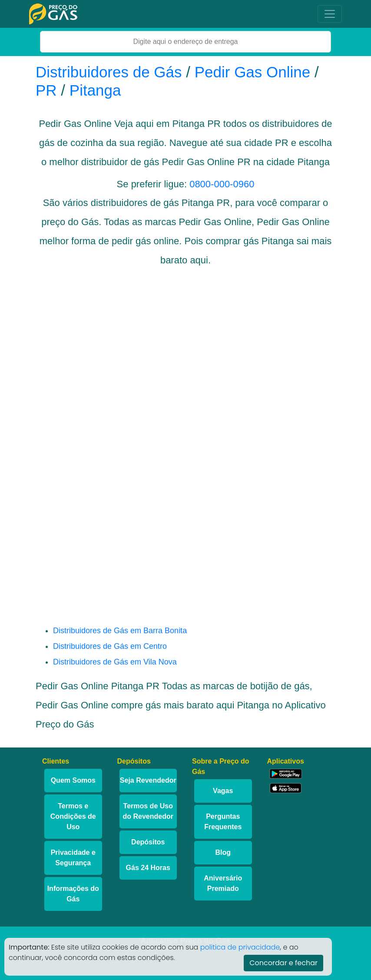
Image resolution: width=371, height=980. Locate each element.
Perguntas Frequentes (223, 822)
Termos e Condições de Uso (73, 816)
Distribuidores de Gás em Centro (110, 646)
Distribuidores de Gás (111, 72)
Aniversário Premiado (223, 883)
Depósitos (148, 842)
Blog (223, 852)
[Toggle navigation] (330, 14)
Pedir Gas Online (253, 72)
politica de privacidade (240, 947)
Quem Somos (73, 780)
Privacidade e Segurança (73, 858)
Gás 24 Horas (148, 868)
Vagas (223, 791)
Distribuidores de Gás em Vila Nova (115, 662)
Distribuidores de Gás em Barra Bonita (120, 631)
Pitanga (95, 90)
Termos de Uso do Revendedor (148, 811)
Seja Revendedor (148, 780)
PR (46, 90)
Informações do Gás (73, 894)
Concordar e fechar (283, 963)
